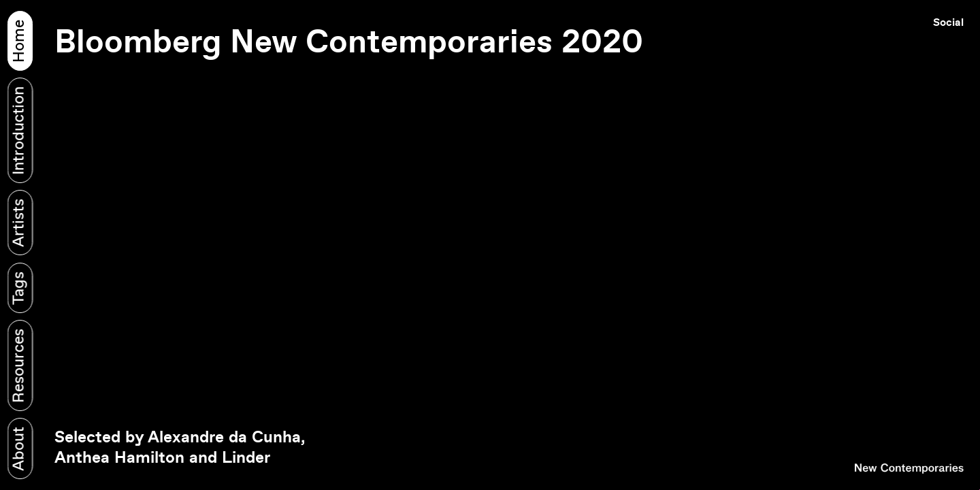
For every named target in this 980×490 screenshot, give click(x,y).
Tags (19, 288)
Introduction (19, 130)
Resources (19, 366)
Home (19, 40)
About (19, 449)
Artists (19, 223)
